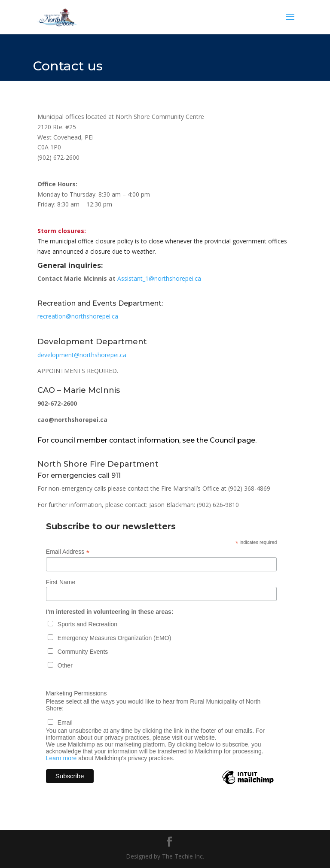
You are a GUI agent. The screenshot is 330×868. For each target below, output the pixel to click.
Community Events (83, 652)
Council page (232, 440)
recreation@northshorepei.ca (78, 316)
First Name (61, 582)
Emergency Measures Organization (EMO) (115, 638)
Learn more (61, 758)
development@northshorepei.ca (82, 355)
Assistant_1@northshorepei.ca (159, 278)
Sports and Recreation (87, 624)
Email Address (68, 552)
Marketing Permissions (76, 693)
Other (65, 665)
